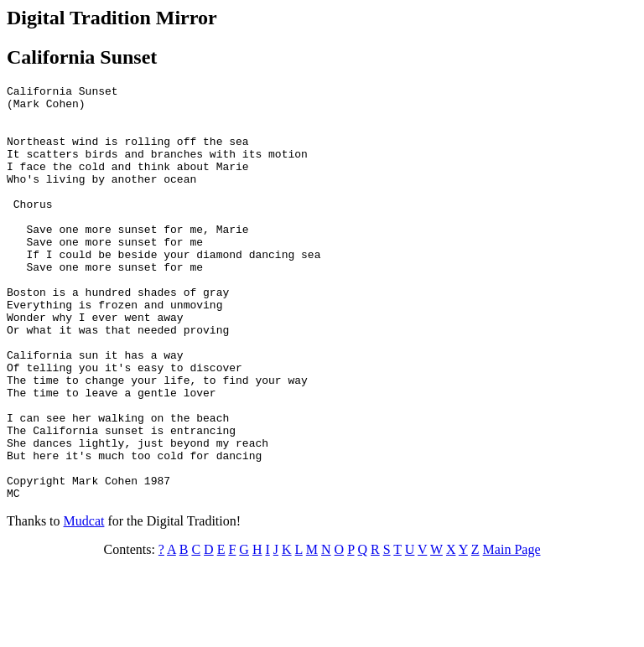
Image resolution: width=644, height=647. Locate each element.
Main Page (512, 632)
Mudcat (84, 604)
